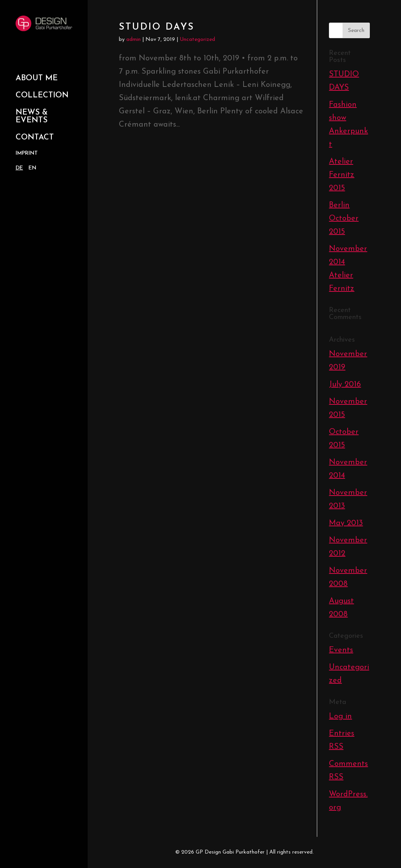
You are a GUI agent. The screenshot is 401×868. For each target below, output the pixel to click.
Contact (35, 138)
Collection (42, 95)
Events (341, 650)
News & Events (32, 116)
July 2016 (345, 385)
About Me (37, 78)
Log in (340, 716)
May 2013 (346, 523)
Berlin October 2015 (344, 219)
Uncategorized (197, 40)
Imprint (27, 153)
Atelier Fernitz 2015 (342, 175)
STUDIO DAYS (157, 27)
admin (133, 40)
